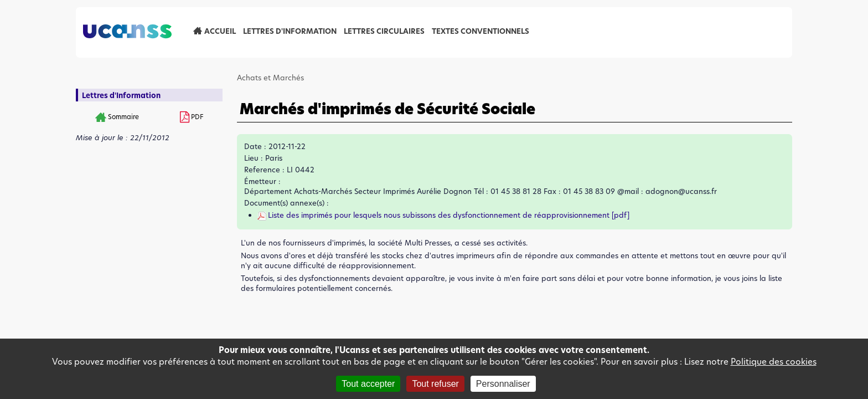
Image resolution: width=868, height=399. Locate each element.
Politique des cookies (774, 362)
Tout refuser (435, 384)
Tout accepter (368, 384)
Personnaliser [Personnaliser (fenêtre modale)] (503, 384)
